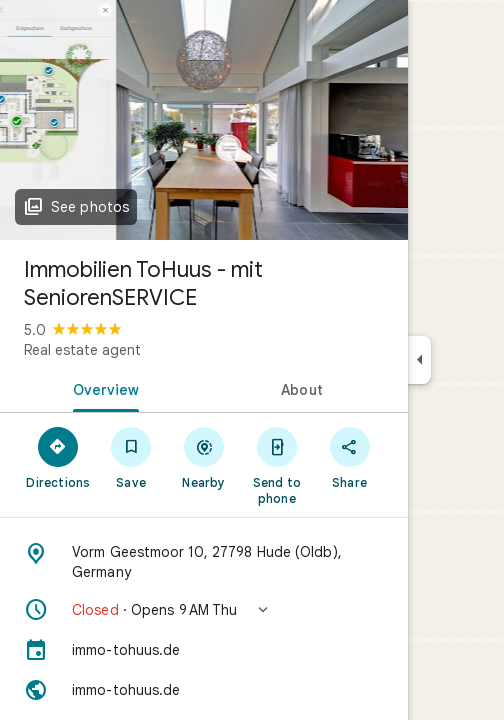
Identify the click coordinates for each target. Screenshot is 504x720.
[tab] (102, 388)
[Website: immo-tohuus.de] (204, 690)
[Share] (349, 457)
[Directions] (58, 457)
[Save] (131, 457)
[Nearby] (204, 457)
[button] (204, 610)
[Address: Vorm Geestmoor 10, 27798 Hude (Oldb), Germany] (204, 562)
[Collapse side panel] (419, 360)
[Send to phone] (276, 465)
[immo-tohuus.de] (204, 650)
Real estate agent (82, 350)
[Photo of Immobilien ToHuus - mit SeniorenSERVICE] (204, 120)
